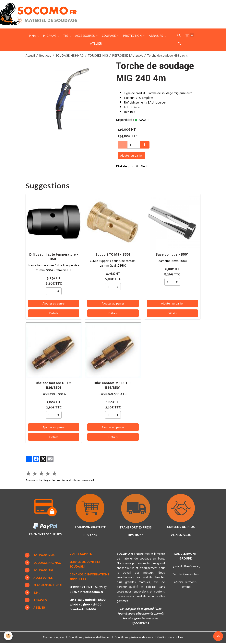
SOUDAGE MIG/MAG (70, 57)
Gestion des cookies (172, 638)
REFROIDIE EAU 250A (127, 57)
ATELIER (96, 45)
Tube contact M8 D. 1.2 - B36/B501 (54, 387)
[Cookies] (8, 636)
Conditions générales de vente (135, 638)
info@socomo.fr (93, 593)
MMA (33, 37)
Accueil (30, 57)
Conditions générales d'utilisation (89, 638)
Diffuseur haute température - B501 (54, 258)
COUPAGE (109, 37)
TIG (66, 37)
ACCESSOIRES (85, 37)
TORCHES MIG (98, 57)
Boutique (45, 57)
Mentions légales (52, 638)
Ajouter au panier (131, 157)
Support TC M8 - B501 (113, 256)
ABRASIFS (156, 37)
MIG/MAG (50, 37)
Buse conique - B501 (172, 256)
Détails (54, 314)
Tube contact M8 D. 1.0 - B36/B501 (113, 387)
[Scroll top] (218, 636)
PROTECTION (133, 37)
